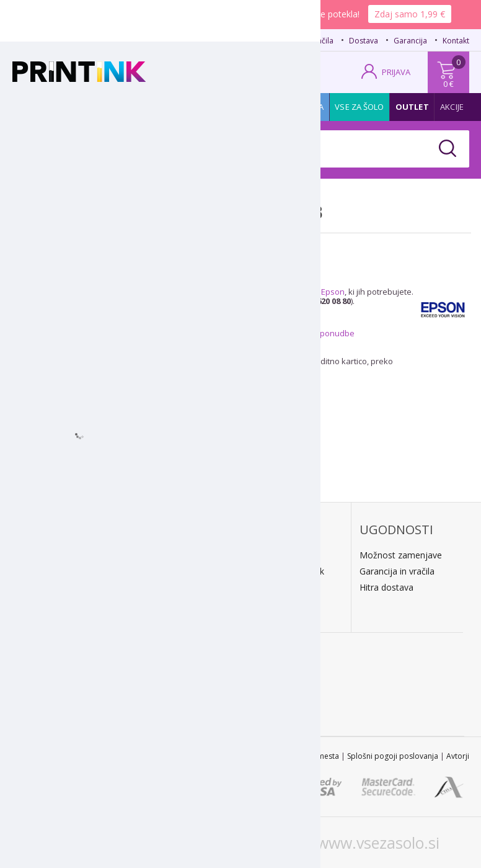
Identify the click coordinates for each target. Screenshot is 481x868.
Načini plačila (310, 41)
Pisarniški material (229, 107)
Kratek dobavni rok (286, 571)
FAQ (264, 41)
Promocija (302, 107)
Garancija (410, 41)
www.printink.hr (234, 843)
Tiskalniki (158, 107)
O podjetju (47, 622)
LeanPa (153, 616)
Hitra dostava (386, 587)
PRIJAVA (396, 72)
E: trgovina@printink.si (70, 606)
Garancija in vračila (397, 571)
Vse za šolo (359, 107)
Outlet (412, 107)
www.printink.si (96, 843)
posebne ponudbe (319, 333)
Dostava (364, 41)
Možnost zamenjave (401, 555)
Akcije (452, 107)
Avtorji (458, 756)
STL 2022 (186, 756)
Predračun (158, 571)
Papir (116, 107)
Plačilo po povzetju (176, 555)
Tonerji (78, 107)
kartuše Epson (318, 292)
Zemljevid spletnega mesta (292, 756)
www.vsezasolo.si (378, 843)
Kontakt (456, 41)
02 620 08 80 (134, 39)
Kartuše (35, 107)
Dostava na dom (282, 555)
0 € (448, 84)
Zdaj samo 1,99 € (410, 14)
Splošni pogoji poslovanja (393, 756)
